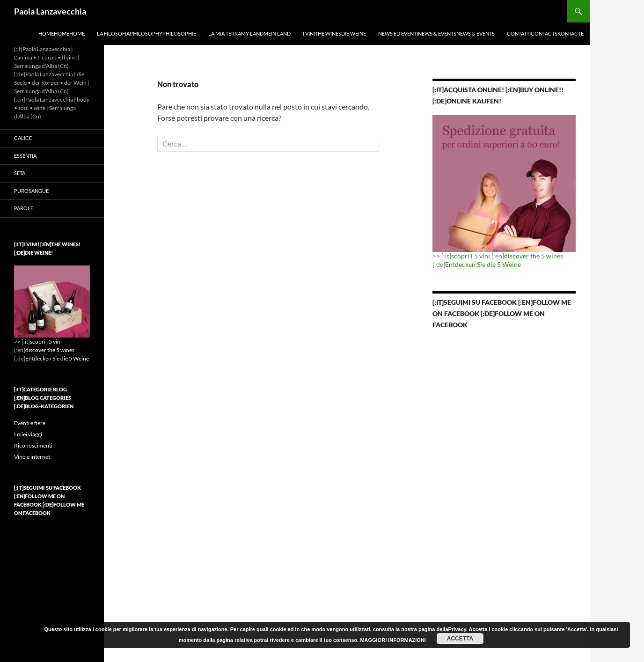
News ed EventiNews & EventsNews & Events (436, 33)
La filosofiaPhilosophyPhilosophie (146, 33)
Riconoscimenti (33, 445)
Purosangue (31, 191)
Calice (23, 138)
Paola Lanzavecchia (50, 11)
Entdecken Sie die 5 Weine (483, 264)
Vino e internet (32, 457)
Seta (20, 173)
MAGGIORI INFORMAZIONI (393, 640)
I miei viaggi (28, 434)
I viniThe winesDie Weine (334, 33)
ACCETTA (460, 639)
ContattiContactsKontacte (545, 33)
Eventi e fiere (30, 423)
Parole (24, 208)
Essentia (25, 156)
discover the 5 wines (534, 256)
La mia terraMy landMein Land (249, 33)
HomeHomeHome (62, 33)
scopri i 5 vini (471, 256)
